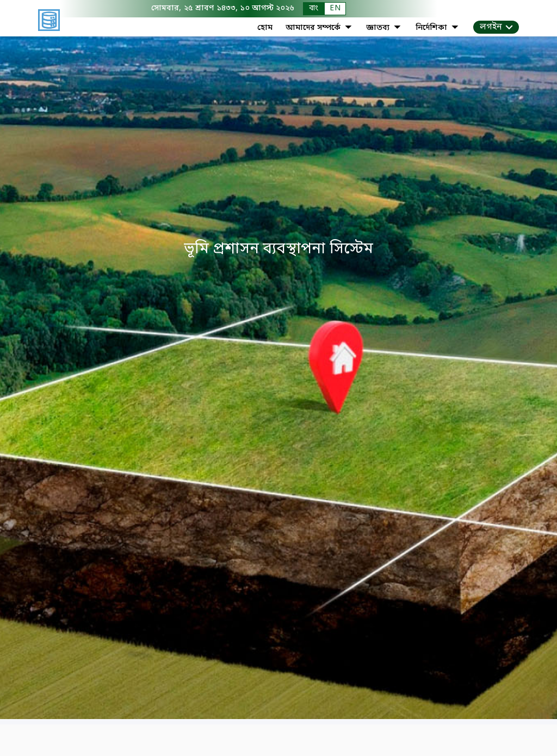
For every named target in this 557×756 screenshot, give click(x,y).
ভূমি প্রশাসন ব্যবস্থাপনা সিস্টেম (279, 250)
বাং (314, 9)
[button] (496, 27)
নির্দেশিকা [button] (438, 28)
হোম (265, 28)
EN (335, 9)
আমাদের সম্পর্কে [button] (320, 28)
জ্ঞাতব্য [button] (384, 28)
